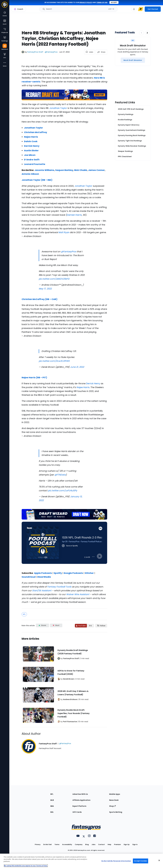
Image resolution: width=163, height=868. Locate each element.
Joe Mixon (30, 155)
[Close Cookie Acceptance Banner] (159, 860)
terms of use (102, 2)
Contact (101, 844)
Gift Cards (77, 812)
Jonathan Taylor (58, 108)
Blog (87, 844)
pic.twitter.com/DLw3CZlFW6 (54, 361)
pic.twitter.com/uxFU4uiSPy (63, 491)
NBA (52, 806)
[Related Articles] (64, 680)
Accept (114, 2)
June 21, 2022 (77, 367)
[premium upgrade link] (141, 9)
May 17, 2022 (45, 289)
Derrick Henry (32, 146)
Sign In (135, 844)
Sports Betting (116, 812)
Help (109, 844)
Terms (57, 844)
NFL (24, 614)
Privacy (38, 844)
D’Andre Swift (32, 160)
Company (79, 844)
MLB (52, 800)
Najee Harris (31, 137)
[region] (81, 861)
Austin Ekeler (31, 150)
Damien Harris (74, 215)
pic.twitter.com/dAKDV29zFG (54, 279)
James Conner (96, 170)
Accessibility (67, 844)
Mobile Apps (115, 794)
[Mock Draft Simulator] (133, 60)
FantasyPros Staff (35, 52)
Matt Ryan (64, 232)
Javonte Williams (44, 170)
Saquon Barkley (64, 170)
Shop (112, 806)
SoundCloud (29, 577)
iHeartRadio (44, 577)
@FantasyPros (69, 252)
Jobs (93, 844)
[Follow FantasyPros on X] (101, 626)
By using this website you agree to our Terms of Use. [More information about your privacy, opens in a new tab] (26, 866)
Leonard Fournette (35, 164)
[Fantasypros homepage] (5, 6)
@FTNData (60, 475)
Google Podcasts (73, 573)
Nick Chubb (81, 170)
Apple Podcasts (43, 573)
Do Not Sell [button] (47, 844)
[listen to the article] (89, 52)
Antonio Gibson (30, 174)
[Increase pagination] (147, 33)
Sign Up (127, 844)
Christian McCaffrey (36, 132)
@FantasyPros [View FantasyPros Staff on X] (51, 52)
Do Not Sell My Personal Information (116, 861)
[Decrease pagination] (141, 33)
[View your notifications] (134, 9)
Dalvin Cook (31, 141)
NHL (52, 812)
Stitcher (89, 573)
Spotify (58, 573)
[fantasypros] (64, 546)
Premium (117, 844)
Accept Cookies (141, 861)
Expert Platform (79, 806)
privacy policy (86, 2)
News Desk (114, 800)
